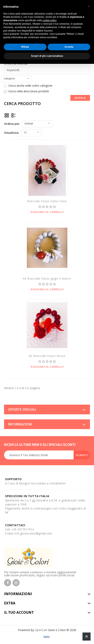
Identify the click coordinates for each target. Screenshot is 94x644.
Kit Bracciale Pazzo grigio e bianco (47, 278)
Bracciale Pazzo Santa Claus (47, 201)
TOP (87, 637)
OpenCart (41, 630)
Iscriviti (82, 455)
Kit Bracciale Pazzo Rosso (47, 356)
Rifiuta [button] (25, 47)
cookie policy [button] (50, 20)
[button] (89, 6)
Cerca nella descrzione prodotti (26, 91)
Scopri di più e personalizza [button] (47, 56)
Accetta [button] (69, 47)
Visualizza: (12, 133)
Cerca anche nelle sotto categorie (28, 86)
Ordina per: (12, 124)
